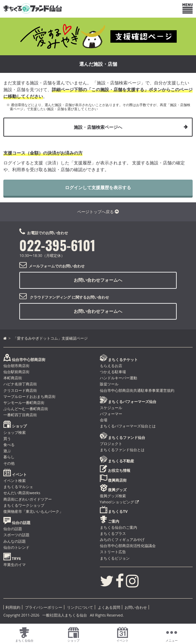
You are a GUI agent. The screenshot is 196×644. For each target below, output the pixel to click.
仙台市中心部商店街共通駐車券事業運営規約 (137, 390)
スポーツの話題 (16, 535)
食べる (9, 445)
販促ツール (109, 384)
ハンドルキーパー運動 (118, 378)
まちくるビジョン (115, 558)
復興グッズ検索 (113, 496)
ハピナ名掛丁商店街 (20, 384)
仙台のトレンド (16, 547)
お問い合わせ (136, 607)
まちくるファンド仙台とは (122, 450)
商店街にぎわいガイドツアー (28, 499)
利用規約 (13, 607)
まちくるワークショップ (24, 505)
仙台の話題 (13, 529)
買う (7, 438)
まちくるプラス (113, 533)
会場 (104, 420)
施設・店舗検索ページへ (98, 127)
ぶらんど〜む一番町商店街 (26, 409)
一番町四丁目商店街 (20, 415)
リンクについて (80, 607)
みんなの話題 (15, 541)
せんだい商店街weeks (22, 493)
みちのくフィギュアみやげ (122, 539)
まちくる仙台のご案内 (118, 527)
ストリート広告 (113, 552)
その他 (9, 463)
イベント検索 (15, 480)
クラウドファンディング (50, 297)
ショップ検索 (15, 432)
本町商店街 (13, 378)
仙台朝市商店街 (16, 366)
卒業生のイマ (15, 565)
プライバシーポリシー (44, 607)
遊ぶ (7, 451)
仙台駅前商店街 (16, 372)
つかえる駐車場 (113, 372)
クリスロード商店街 (20, 390)
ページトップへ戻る (98, 212)
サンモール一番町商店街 (24, 402)
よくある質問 (109, 607)
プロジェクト (111, 444)
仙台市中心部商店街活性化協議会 (128, 546)
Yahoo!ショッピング (119, 502)
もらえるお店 (111, 366)
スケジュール (111, 408)
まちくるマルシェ (18, 487)
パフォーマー (111, 414)
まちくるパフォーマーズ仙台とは (128, 426)
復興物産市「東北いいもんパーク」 (33, 511)
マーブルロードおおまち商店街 (29, 396)
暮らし (9, 457)
